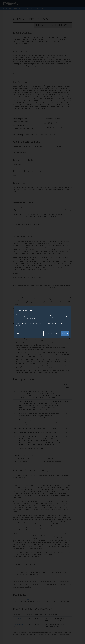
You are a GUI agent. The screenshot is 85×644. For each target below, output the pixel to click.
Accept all (65, 334)
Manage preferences (51, 334)
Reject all (18, 334)
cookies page (23, 325)
